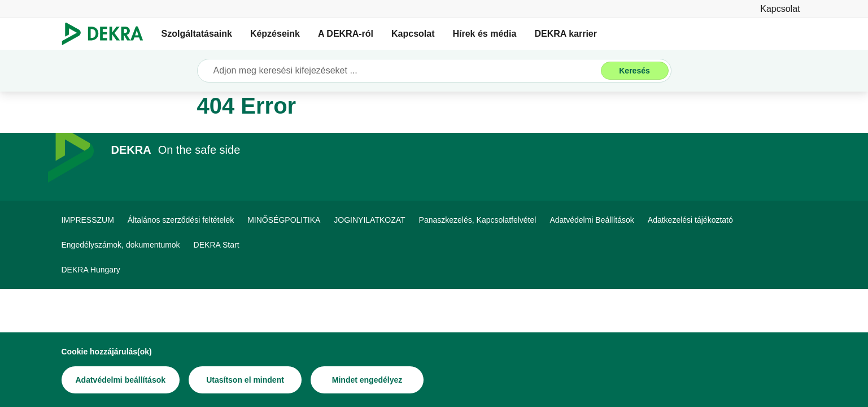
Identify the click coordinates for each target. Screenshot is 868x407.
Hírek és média (484, 34)
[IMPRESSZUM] (88, 220)
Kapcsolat (413, 34)
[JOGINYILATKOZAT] (369, 220)
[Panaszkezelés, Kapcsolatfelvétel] (478, 220)
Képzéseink (275, 34)
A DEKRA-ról (346, 34)
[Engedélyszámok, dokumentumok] (121, 245)
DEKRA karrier (566, 34)
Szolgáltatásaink (197, 34)
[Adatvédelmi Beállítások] (592, 220)
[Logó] (107, 34)
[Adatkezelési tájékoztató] (690, 220)
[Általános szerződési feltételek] (181, 220)
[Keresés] (635, 71)
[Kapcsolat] (780, 9)
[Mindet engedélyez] (367, 380)
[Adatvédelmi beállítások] (121, 380)
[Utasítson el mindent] (245, 380)
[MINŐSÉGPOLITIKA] (284, 220)
